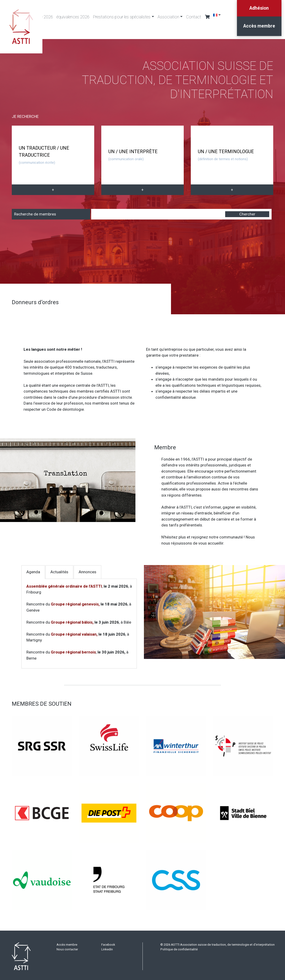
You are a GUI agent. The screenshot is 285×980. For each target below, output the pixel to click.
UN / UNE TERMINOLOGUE (226, 155)
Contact (194, 17)
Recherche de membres (35, 212)
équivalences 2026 (73, 17)
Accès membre (258, 28)
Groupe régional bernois (73, 650)
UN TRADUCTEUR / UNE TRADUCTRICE (44, 155)
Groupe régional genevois (75, 602)
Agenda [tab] (33, 570)
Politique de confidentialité (179, 947)
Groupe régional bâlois (72, 620)
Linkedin (107, 947)
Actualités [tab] (59, 570)
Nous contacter (67, 947)
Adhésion (258, 9)
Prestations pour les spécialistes (122, 17)
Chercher (247, 212)
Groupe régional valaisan (74, 632)
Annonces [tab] (88, 570)
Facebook (108, 943)
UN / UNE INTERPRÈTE (133, 155)
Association (168, 17)
